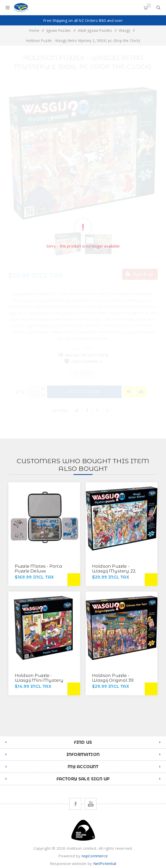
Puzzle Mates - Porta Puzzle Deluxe (38, 569)
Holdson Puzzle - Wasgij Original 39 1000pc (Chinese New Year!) (116, 683)
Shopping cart (149, 5)
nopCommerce (95, 856)
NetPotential (105, 863)
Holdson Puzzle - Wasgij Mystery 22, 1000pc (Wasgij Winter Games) (118, 573)
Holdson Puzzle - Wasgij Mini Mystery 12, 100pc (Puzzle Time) (40, 680)
